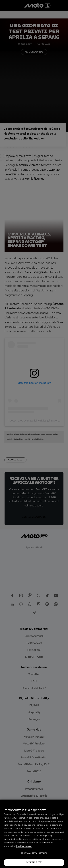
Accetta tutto (34, 863)
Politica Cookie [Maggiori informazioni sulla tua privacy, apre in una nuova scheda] (24, 846)
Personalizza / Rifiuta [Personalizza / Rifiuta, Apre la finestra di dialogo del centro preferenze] (34, 854)
